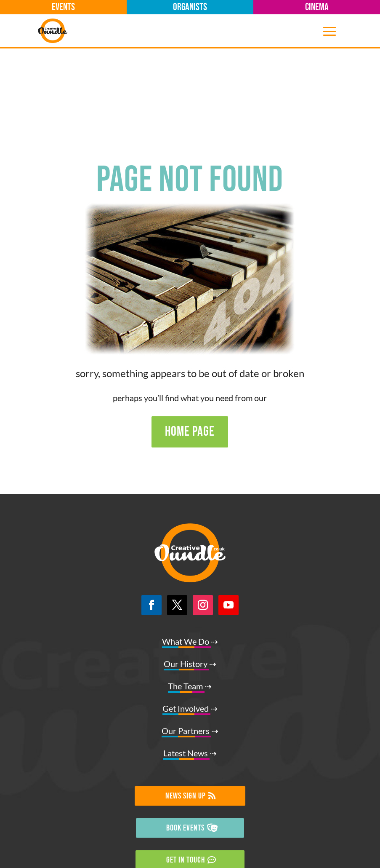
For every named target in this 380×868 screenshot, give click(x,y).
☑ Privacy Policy (190, 850)
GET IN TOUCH (186, 770)
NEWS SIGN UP (186, 706)
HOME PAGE (190, 342)
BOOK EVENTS (185, 738)
